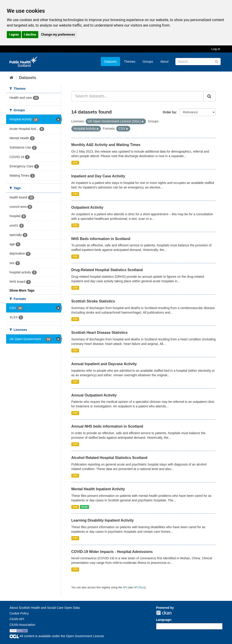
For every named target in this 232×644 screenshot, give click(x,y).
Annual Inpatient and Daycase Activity (104, 364)
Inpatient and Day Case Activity (98, 176)
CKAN (164, 613)
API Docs (139, 587)
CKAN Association (22, 625)
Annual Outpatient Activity (94, 395)
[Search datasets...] (138, 96)
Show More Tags (22, 290)
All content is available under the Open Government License (57, 636)
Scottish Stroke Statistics (93, 301)
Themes (130, 62)
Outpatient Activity (87, 207)
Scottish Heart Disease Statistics (100, 333)
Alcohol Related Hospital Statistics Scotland (109, 458)
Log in (216, 49)
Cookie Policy (19, 613)
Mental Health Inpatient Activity (98, 489)
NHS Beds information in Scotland (101, 239)
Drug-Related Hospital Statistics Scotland (107, 270)
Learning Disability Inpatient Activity (103, 520)
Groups (148, 62)
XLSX (84, 507)
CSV (75, 163)
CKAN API (17, 619)
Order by (169, 112)
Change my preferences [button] (58, 35)
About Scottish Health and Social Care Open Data (45, 608)
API (125, 587)
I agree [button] (14, 35)
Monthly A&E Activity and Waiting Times (106, 145)
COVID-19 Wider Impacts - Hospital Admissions (112, 552)
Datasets (110, 62)
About (164, 62)
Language (164, 620)
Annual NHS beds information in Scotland (107, 426)
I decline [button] (30, 35)
